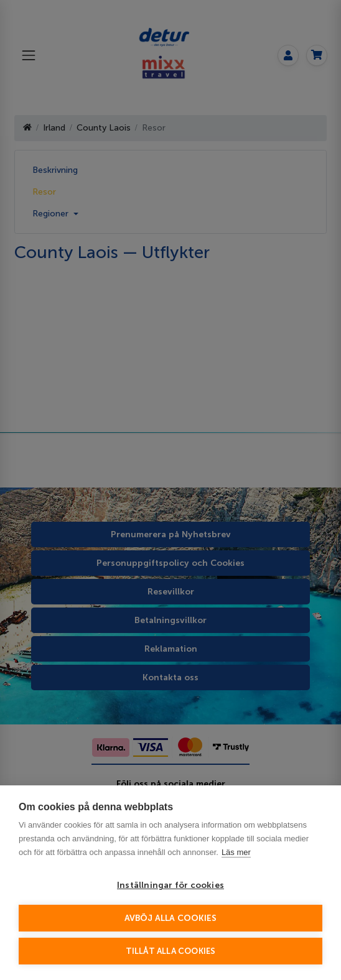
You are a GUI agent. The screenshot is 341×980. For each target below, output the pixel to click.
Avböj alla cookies (171, 918)
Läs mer (236, 852)
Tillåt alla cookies (171, 951)
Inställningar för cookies (170, 885)
